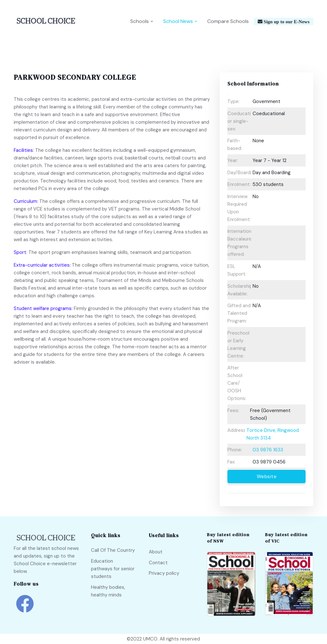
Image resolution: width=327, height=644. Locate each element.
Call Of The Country (113, 550)
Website (267, 477)
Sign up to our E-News (286, 22)
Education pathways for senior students (113, 569)
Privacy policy (164, 573)
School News (178, 21)
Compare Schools (228, 21)
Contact (158, 563)
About (156, 552)
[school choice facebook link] (25, 608)
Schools (140, 21)
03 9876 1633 (268, 450)
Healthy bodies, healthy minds (108, 591)
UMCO (150, 639)
